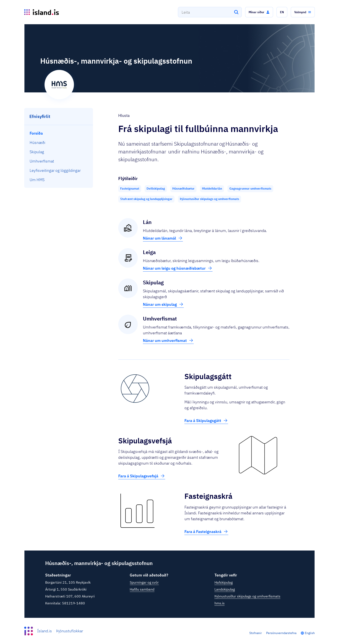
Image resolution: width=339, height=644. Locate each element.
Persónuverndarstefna (281, 633)
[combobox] (210, 12)
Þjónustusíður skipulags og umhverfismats (247, 596)
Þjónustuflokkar (70, 631)
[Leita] (236, 12)
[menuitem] (59, 133)
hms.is (220, 603)
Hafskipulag (224, 582)
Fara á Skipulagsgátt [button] (206, 420)
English (310, 633)
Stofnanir (256, 633)
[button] (259, 12)
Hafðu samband (142, 589)
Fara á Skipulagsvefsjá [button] (142, 476)
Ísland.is (45, 631)
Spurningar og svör (144, 582)
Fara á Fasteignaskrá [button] (206, 531)
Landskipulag (225, 589)
